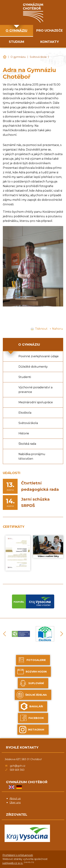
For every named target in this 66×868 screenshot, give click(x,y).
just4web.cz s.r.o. (13, 863)
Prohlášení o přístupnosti (18, 855)
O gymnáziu (18, 57)
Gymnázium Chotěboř (5, 57)
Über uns (15, 802)
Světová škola (38, 57)
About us (15, 798)
